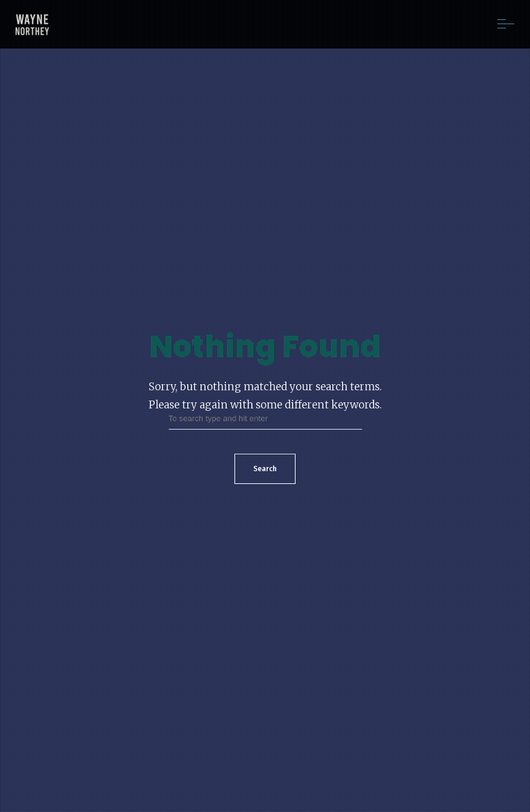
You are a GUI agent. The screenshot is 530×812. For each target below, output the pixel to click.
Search (265, 469)
